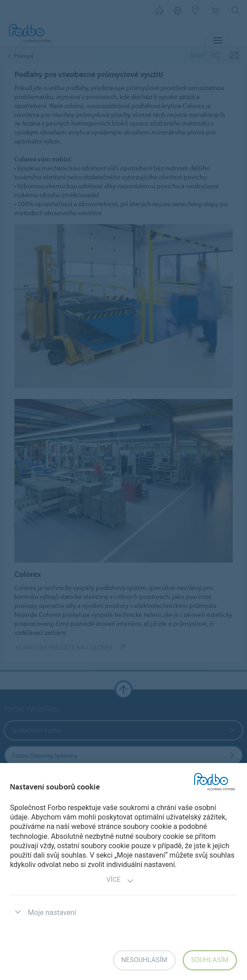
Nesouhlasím (144, 960)
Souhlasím (210, 960)
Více (120, 881)
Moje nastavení (43, 913)
